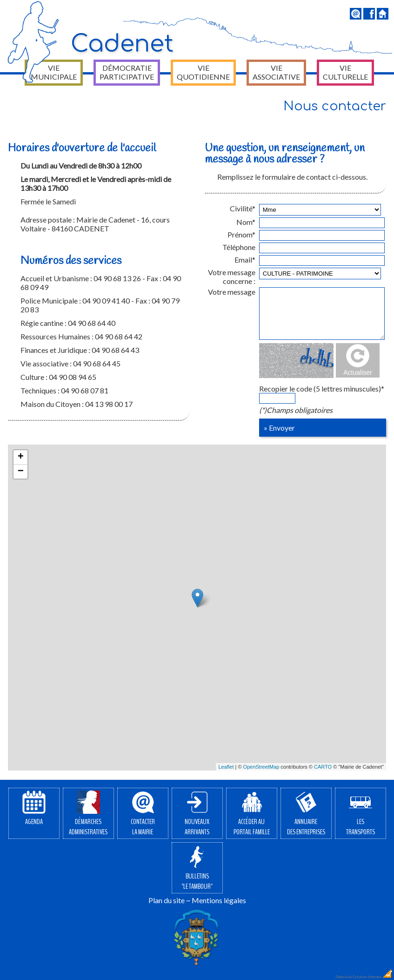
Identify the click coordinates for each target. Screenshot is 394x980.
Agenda (34, 809)
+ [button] (21, 457)
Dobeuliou (344, 977)
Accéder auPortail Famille (252, 814)
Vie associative (276, 72)
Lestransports (361, 814)
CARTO (323, 767)
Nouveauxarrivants (197, 814)
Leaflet (226, 767)
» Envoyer (279, 428)
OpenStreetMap (261, 767)
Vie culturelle (345, 72)
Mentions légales (219, 900)
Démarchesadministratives (88, 814)
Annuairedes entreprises (306, 814)
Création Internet (373, 977)
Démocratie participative (127, 72)
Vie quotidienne (203, 72)
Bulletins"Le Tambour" (197, 868)
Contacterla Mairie (143, 814)
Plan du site (167, 900)
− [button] (21, 472)
